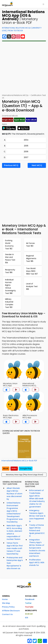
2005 (26, 146)
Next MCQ (37, 165)
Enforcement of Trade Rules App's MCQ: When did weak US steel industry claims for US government (37, 499)
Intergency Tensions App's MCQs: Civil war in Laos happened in (37, 516)
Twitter (28, 603)
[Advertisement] (24, 68)
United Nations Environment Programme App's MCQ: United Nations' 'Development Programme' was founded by (15, 512)
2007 (26, 157)
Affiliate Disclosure (11, 611)
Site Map (6, 603)
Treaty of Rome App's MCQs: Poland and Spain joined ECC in (37, 530)
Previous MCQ (11, 165)
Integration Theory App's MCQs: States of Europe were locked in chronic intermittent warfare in (37, 548)
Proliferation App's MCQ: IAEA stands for (37, 562)
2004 (26, 140)
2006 (26, 152)
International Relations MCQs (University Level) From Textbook (22, 29)
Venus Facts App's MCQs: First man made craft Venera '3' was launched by (15, 548)
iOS (27, 618)
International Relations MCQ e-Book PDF (19, 461)
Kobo (14, 469)
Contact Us (7, 614)
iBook (6, 469)
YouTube (29, 607)
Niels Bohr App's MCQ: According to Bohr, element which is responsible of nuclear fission (14, 532)
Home (5, 599)
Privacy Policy (8, 607)
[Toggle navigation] (43, 4)
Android (29, 614)
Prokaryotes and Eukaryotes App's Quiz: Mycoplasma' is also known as (15, 563)
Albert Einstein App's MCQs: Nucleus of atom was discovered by (14, 494)
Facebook (30, 599)
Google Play (26, 469)
